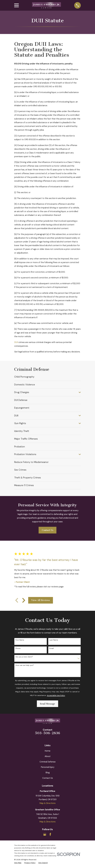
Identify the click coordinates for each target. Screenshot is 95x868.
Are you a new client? (24, 657)
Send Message (47, 704)
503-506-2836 (47, 733)
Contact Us (48, 530)
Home (47, 751)
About (48, 756)
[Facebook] (50, 834)
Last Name (54, 640)
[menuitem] (47, 377)
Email (52, 648)
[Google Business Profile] (45, 834)
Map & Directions (47, 803)
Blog (48, 772)
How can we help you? (25, 665)
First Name (20, 640)
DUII (16, 342)
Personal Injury (48, 767)
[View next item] (24, 600)
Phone (18, 648)
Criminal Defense (48, 762)
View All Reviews (41, 600)
